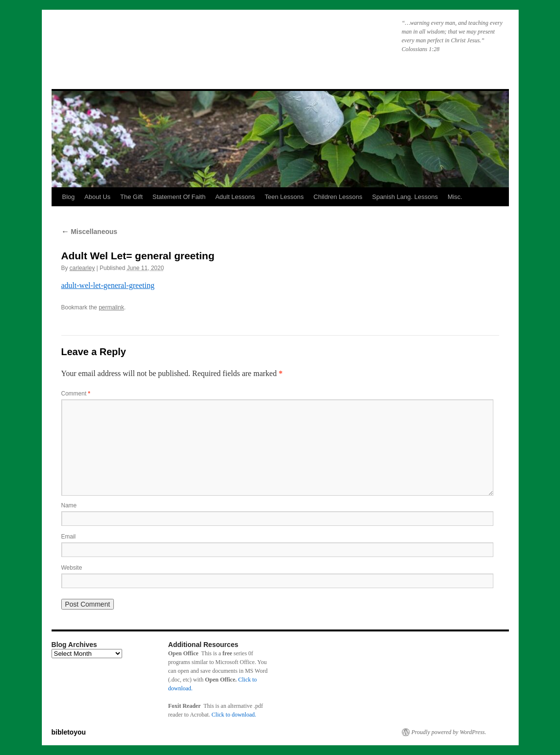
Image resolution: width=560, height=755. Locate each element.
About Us (98, 197)
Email (69, 537)
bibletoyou (175, 41)
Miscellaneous (90, 232)
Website (72, 568)
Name (69, 505)
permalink (111, 307)
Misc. (455, 197)
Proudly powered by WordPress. (449, 732)
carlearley (82, 268)
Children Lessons (338, 197)
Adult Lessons (235, 197)
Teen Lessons (284, 197)
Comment (76, 394)
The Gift (131, 197)
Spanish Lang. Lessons (405, 197)
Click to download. (234, 715)
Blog (69, 197)
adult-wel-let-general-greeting (108, 285)
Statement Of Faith (179, 197)
